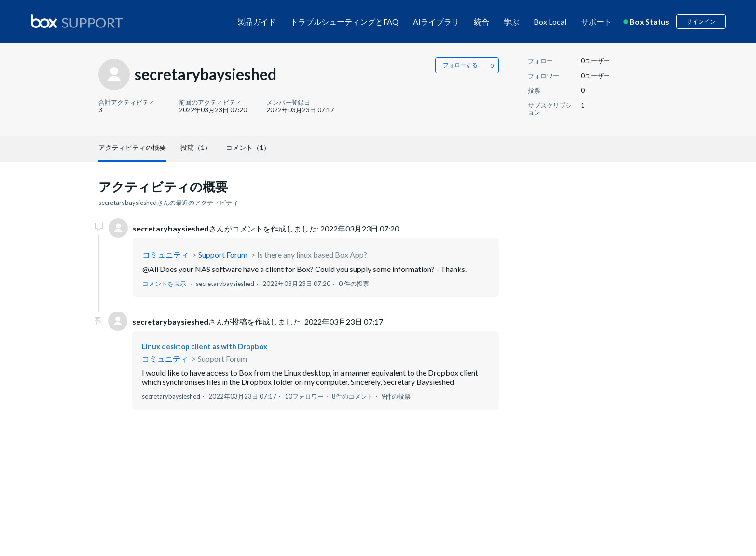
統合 (481, 21)
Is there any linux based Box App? (312, 254)
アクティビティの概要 (132, 147)
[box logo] (77, 21)
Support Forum (223, 254)
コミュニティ (165, 254)
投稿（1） (196, 147)
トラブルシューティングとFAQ (344, 21)
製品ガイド (257, 21)
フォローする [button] (460, 65)
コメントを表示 (164, 284)
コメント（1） (248, 147)
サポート (596, 21)
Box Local (550, 21)
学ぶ (511, 21)
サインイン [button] (701, 21)
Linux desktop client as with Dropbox (205, 346)
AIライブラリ (436, 21)
